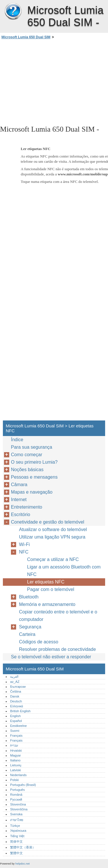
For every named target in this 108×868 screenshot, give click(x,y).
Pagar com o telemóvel (51, 589)
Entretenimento (27, 507)
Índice (17, 440)
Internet (19, 500)
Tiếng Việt (17, 836)
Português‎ (17, 790)
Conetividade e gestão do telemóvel (48, 522)
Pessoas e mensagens (34, 477)
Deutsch (16, 701)
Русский (16, 799)
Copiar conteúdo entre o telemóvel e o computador (58, 616)
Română (16, 795)
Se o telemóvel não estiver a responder (51, 657)
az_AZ (15, 682)
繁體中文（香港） (23, 847)
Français (16, 736)
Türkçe (15, 826)
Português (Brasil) (23, 785)
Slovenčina (18, 804)
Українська (18, 831)
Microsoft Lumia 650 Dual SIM (13, 12)
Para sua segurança (32, 447)
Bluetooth (29, 597)
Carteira (27, 634)
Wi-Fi (24, 544)
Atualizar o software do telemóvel (53, 529)
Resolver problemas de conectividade (57, 649)
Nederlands (18, 775)
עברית (14, 745)
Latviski (15, 770)
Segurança (30, 627)
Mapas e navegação (32, 492)
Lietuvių (16, 765)
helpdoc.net (22, 864)
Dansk (15, 696)
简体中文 (16, 842)
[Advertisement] (54, 82)
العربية (14, 676)
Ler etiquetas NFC (46, 582)
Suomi (15, 731)
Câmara (19, 485)
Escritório (21, 514)
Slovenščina (19, 809)
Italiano (15, 760)
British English (20, 711)
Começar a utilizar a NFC (53, 559)
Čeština (16, 691)
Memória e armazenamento (47, 604)
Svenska (16, 814)
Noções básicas (27, 470)
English (15, 716)
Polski (14, 780)
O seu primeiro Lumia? (34, 462)
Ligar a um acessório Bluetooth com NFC (64, 571)
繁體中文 (16, 853)
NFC (24, 552)
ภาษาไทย (17, 820)
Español (16, 721)
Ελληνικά (17, 706)
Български (18, 687)
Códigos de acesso (39, 642)
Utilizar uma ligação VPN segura (52, 537)
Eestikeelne (18, 726)
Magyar (15, 755)
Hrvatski (16, 751)
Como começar (26, 455)
